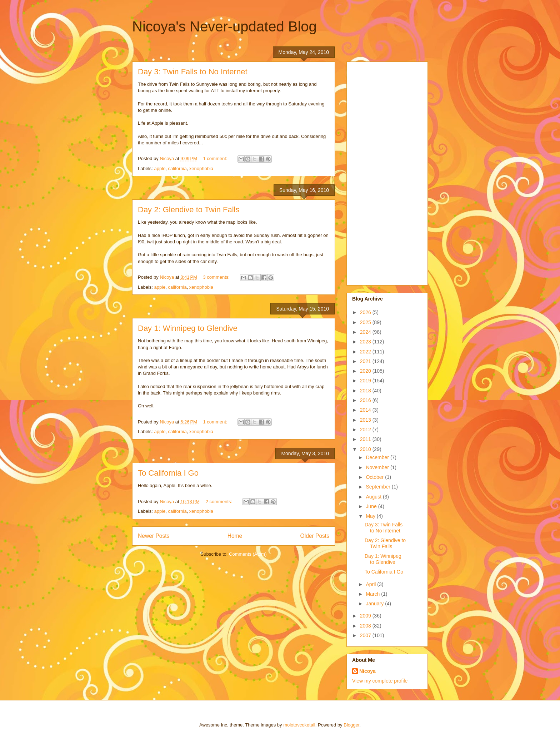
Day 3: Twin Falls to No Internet (193, 72)
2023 (366, 342)
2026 (366, 312)
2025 (366, 322)
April (371, 584)
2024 (366, 332)
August (374, 497)
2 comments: (220, 502)
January (375, 604)
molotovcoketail (299, 725)
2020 (366, 371)
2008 (366, 626)
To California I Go (168, 473)
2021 (366, 361)
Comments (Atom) (248, 554)
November (378, 467)
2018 (366, 391)
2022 (366, 352)
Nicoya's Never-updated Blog (224, 26)
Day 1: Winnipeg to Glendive (188, 328)
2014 (366, 410)
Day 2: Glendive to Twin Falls (189, 210)
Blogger (351, 725)
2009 (366, 616)
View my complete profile (380, 681)
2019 (366, 381)
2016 (366, 400)
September (379, 487)
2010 (366, 449)
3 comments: (217, 277)
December (378, 457)
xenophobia (201, 168)
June (372, 506)
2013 (366, 420)
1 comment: (216, 158)
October (375, 477)
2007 (366, 635)
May (371, 516)
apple (160, 168)
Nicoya (367, 671)
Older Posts (315, 536)
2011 (366, 439)
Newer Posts (154, 536)
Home (235, 536)
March (373, 594)
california (177, 168)
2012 (366, 430)
